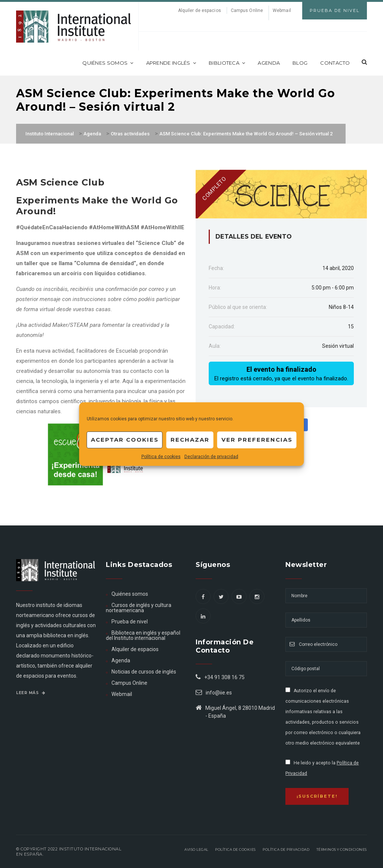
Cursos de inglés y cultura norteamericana (139, 608)
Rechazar (190, 440)
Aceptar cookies (125, 440)
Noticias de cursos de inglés (144, 672)
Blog (300, 63)
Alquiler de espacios (200, 10)
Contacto (335, 63)
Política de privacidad (286, 849)
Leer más (31, 693)
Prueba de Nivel (335, 10)
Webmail (282, 10)
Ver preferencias (257, 440)
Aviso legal (196, 849)
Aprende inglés (171, 63)
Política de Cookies (235, 849)
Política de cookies (161, 456)
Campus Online (247, 10)
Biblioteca (227, 63)
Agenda (269, 63)
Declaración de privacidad (211, 456)
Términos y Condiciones (342, 849)
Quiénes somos (108, 63)
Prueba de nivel (130, 622)
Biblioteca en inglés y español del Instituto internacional (143, 635)
